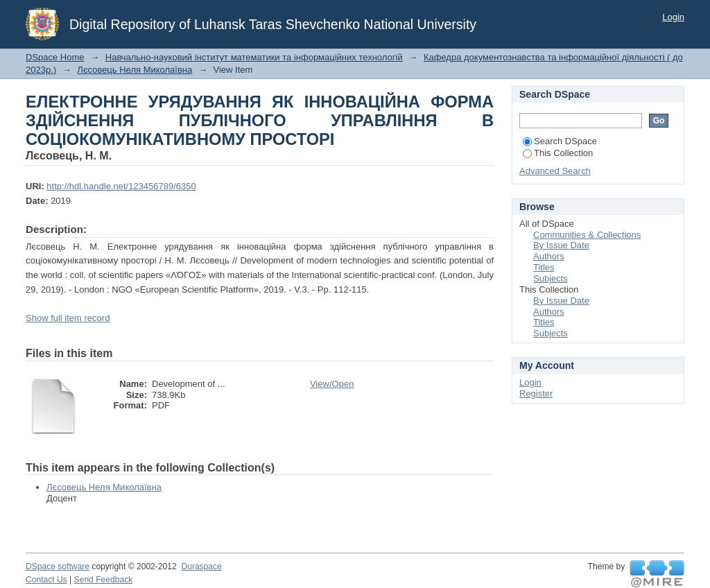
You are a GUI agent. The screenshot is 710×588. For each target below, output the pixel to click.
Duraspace (201, 567)
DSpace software (58, 567)
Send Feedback (104, 580)
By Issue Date (561, 245)
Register (536, 394)
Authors (549, 256)
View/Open (332, 384)
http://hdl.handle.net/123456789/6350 (121, 186)
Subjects (551, 278)
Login (673, 17)
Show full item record (68, 318)
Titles (544, 267)
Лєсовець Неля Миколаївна (135, 70)
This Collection (558, 153)
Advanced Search (555, 171)
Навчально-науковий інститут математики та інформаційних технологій (254, 57)
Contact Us (46, 580)
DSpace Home (55, 57)
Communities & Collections (587, 235)
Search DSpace (560, 141)
